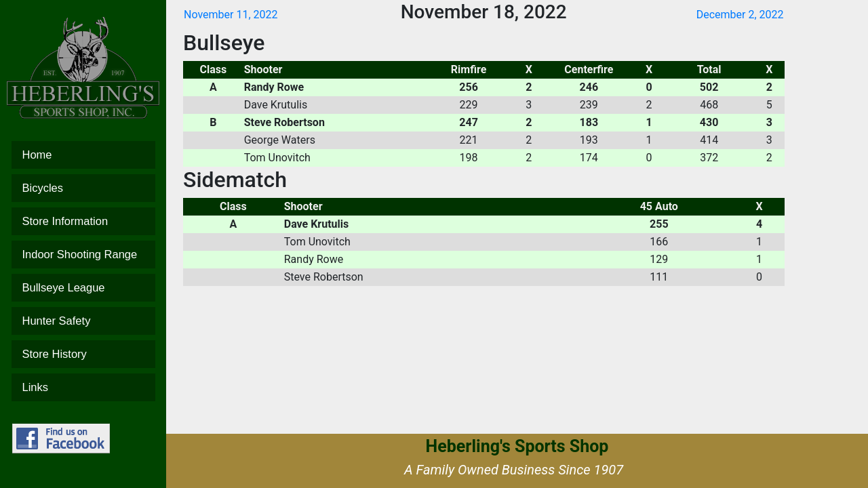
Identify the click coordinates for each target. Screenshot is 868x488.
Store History (83, 354)
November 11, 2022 (231, 15)
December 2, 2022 (740, 15)
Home (83, 155)
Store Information (83, 221)
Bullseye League (83, 288)
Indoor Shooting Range (83, 255)
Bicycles (83, 188)
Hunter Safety (83, 321)
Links (83, 387)
